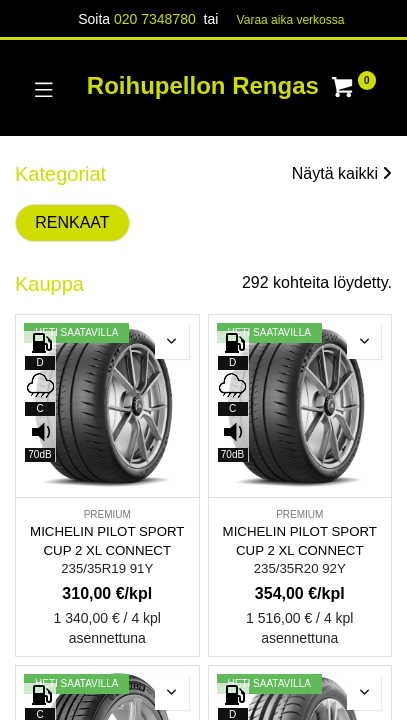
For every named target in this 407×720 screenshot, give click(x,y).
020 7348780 (155, 19)
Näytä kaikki (342, 173)
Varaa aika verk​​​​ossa (291, 20)
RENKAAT (72, 222)
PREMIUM (107, 514)
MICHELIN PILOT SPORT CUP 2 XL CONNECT (107, 541)
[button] (172, 342)
